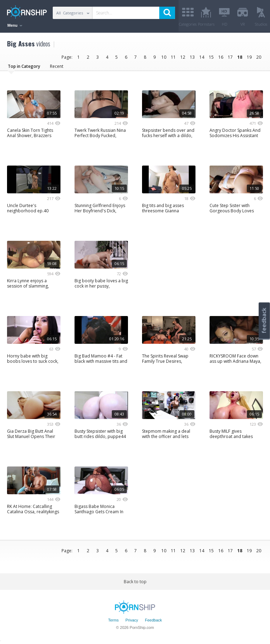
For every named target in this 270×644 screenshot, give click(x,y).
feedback (264, 320)
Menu (15, 25)
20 (259, 57)
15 (211, 57)
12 (183, 57)
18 (240, 57)
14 (202, 57)
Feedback (153, 620)
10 (164, 57)
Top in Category (24, 66)
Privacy (132, 620)
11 (173, 57)
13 (192, 57)
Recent (57, 66)
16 (221, 57)
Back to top (135, 582)
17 (230, 57)
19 (249, 57)
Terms (113, 620)
